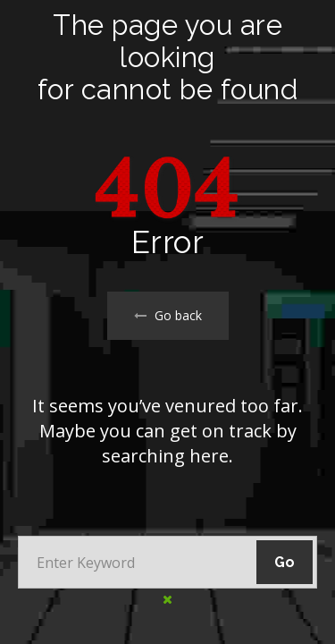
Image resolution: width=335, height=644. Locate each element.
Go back (168, 315)
